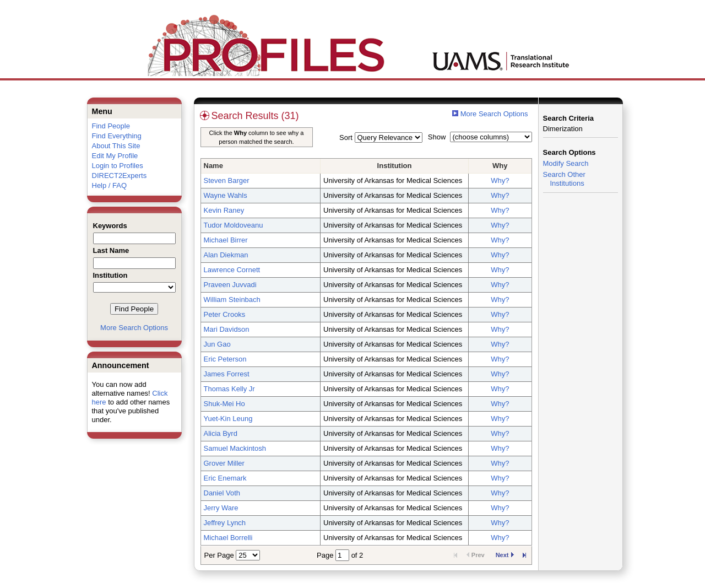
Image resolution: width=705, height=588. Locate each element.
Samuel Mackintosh (235, 448)
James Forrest (227, 374)
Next (505, 555)
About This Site (116, 146)
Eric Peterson (225, 359)
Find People (111, 126)
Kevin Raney (224, 210)
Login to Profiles (118, 166)
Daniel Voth (222, 493)
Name (213, 166)
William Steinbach (232, 300)
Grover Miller (224, 463)
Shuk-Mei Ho (224, 404)
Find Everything (117, 136)
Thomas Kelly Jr (229, 389)
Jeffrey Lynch (225, 523)
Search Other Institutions (564, 179)
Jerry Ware (221, 508)
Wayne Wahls (226, 195)
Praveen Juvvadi (230, 285)
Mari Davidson (227, 329)
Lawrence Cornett (232, 270)
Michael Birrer (226, 240)
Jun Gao (217, 344)
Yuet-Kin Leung (228, 419)
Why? (500, 180)
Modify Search (566, 163)
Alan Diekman (226, 255)
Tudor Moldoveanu (234, 225)
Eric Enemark (225, 478)
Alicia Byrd (221, 433)
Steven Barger (227, 180)
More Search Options (134, 328)
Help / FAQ (110, 185)
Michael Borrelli (228, 538)
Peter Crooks (225, 314)
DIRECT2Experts (120, 176)
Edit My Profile (115, 156)
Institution (395, 166)
